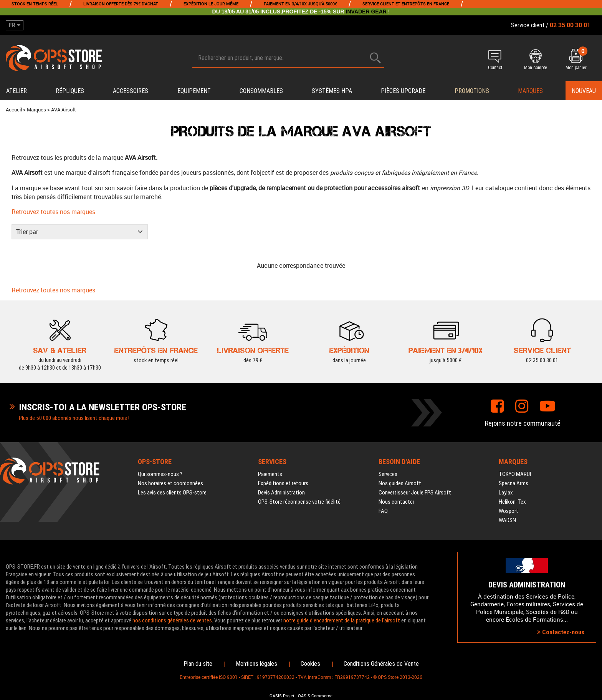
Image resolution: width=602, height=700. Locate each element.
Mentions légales (256, 659)
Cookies (310, 659)
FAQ (383, 506)
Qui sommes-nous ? (160, 469)
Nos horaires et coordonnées (170, 479)
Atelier (17, 91)
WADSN (507, 516)
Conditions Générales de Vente (381, 659)
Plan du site (198, 659)
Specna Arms (514, 479)
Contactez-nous (561, 628)
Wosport (509, 506)
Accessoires (131, 91)
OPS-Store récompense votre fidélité (299, 497)
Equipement (194, 91)
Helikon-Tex (512, 497)
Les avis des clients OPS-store (172, 488)
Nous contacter (396, 497)
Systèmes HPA (332, 91)
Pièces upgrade (403, 91)
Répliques (70, 91)
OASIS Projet (282, 691)
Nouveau (584, 91)
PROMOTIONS (472, 91)
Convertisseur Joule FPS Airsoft (415, 488)
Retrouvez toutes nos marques (48, 208)
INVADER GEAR (366, 12)
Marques (530, 91)
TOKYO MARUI (515, 469)
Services (388, 469)
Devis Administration (281, 488)
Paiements (270, 469)
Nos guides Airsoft (400, 479)
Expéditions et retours (283, 479)
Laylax (506, 488)
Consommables (261, 91)
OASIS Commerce (315, 691)
